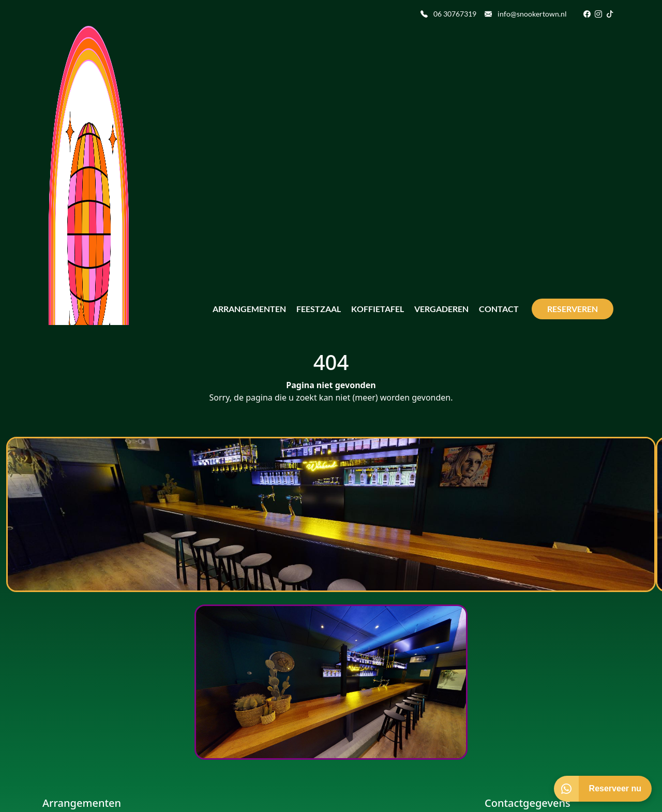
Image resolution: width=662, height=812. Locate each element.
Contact (499, 309)
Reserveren (573, 309)
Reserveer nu (615, 788)
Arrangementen (249, 309)
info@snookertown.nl (526, 14)
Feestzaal (319, 309)
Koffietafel (378, 309)
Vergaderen (441, 309)
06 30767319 (448, 14)
